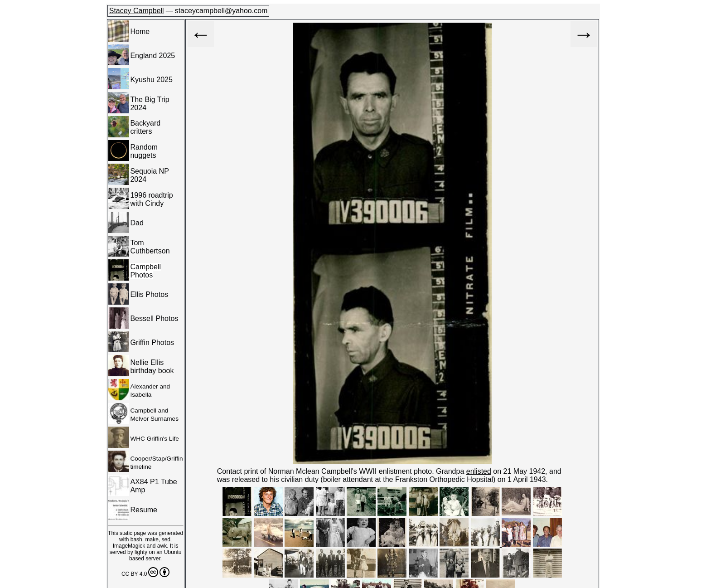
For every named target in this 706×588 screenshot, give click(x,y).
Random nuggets (144, 151)
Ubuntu (173, 552)
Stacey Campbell (137, 11)
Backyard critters (145, 127)
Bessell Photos (154, 318)
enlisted (479, 471)
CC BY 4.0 (145, 572)
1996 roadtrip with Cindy (151, 199)
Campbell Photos (145, 271)
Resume (144, 510)
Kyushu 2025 (151, 80)
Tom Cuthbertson (150, 247)
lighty (141, 552)
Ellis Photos (149, 294)
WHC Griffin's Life (154, 439)
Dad (137, 223)
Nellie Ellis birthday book (152, 367)
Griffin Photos (152, 343)
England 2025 (152, 56)
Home (140, 32)
